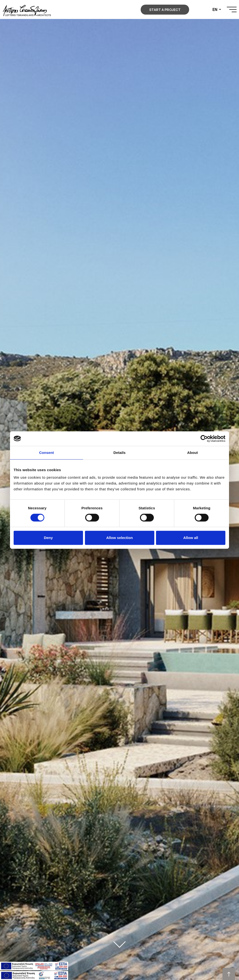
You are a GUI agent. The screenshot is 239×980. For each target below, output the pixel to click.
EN (215, 9)
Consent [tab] (47, 453)
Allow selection (119, 538)
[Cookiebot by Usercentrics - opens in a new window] (204, 439)
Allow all (191, 538)
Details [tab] (119, 453)
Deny (48, 538)
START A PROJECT (165, 10)
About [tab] (193, 453)
